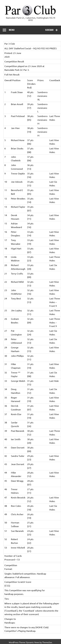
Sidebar (49, 30)
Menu (12, 30)
